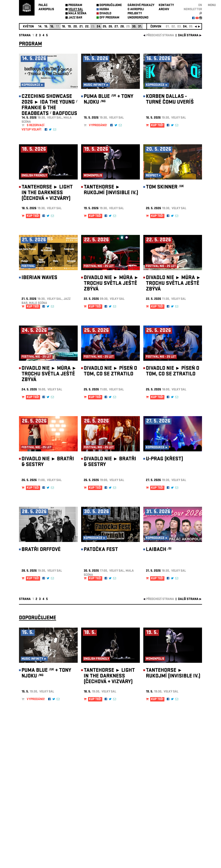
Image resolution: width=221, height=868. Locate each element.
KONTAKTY (166, 5)
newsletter (193, 10)
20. (76, 27)
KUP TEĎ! (157, 126)
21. (81, 27)
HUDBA (104, 10)
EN (200, 5)
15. (46, 27)
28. (122, 27)
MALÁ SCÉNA (77, 14)
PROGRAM (75, 5)
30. (134, 27)
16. (52, 27)
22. (87, 27)
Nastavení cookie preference (33, 821)
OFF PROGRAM (109, 18)
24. (99, 27)
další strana (188, 36)
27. (117, 27)
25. (105, 27)
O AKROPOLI (136, 10)
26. (111, 27)
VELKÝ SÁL (76, 10)
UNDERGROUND (138, 18)
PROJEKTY (135, 14)
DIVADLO (105, 14)
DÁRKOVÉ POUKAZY (141, 5)
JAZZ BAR (75, 18)
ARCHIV (164, 10)
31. (140, 27)
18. (64, 27)
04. (185, 27)
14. (40, 27)
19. (70, 27)
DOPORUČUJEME (111, 5)
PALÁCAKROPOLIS (46, 8)
